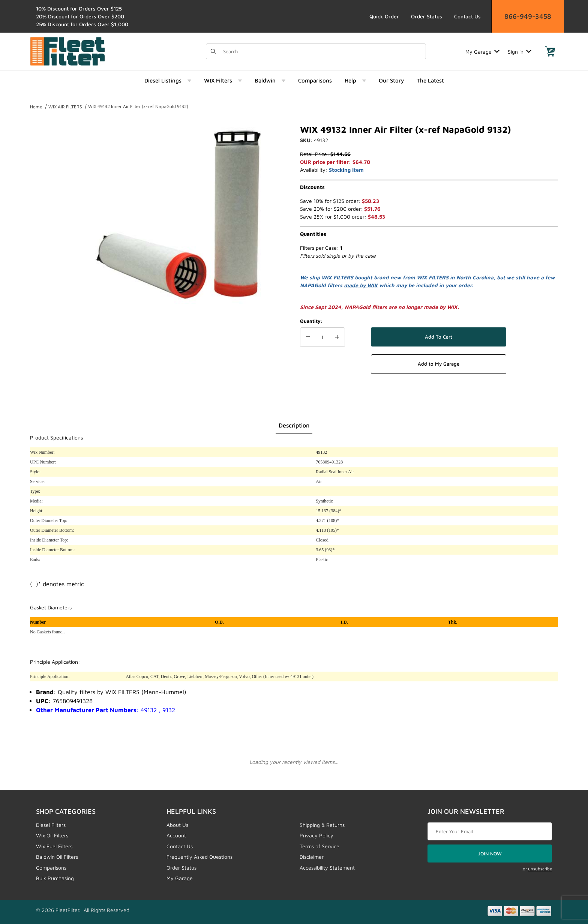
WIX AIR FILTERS (65, 107)
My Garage (482, 52)
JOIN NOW (490, 853)
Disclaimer (312, 857)
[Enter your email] (490, 831)
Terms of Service (319, 846)
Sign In (520, 52)
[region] (45, 211)
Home (36, 107)
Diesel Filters (51, 825)
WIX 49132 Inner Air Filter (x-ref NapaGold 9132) (138, 106)
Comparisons (51, 868)
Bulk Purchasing (55, 878)
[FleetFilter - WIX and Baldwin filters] (67, 51)
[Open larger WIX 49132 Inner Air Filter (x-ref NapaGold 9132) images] (178, 214)
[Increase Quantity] (337, 337)
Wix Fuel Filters (54, 846)
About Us (177, 825)
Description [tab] (294, 425)
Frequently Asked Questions (199, 857)
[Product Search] (322, 51)
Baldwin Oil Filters (57, 857)
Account (176, 835)
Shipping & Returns (322, 825)
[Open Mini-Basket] (550, 51)
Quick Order (384, 16)
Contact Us (467, 16)
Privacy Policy (316, 835)
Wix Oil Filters (52, 835)
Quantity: (311, 321)
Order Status (427, 16)
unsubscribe (540, 869)
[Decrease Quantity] (308, 337)
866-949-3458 (528, 16)
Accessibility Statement (327, 868)
